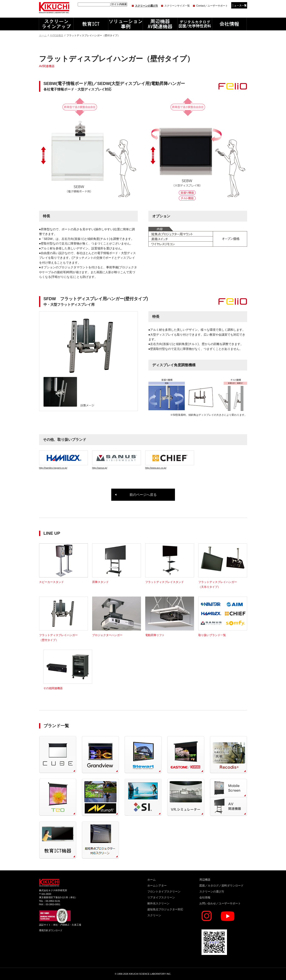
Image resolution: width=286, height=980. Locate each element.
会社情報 (205, 897)
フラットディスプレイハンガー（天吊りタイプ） (223, 582)
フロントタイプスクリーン (164, 892)
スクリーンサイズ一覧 (177, 6)
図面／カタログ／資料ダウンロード (221, 886)
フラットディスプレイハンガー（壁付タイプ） (63, 635)
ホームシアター (157, 886)
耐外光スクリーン (158, 903)
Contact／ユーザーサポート (212, 6)
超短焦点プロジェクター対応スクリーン (165, 912)
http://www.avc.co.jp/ (170, 460)
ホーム (43, 35)
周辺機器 (205, 880)
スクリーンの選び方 (147, 6)
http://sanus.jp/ (117, 460)
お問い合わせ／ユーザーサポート (220, 903)
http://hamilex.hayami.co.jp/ (63, 460)
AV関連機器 (57, 35)
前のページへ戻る (143, 495)
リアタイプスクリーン (161, 897)
